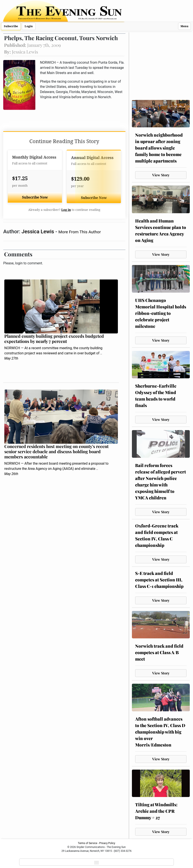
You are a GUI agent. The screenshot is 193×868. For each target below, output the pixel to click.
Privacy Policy (107, 843)
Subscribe (11, 26)
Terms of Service (88, 843)
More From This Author (80, 232)
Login (29, 26)
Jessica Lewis (39, 232)
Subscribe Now (35, 197)
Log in (66, 210)
